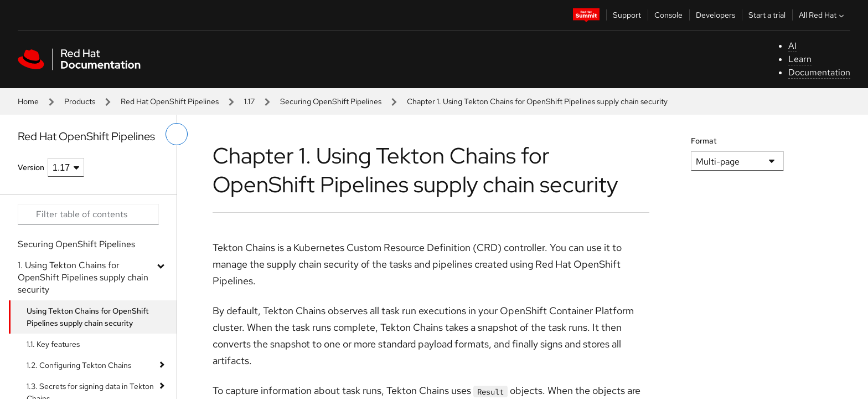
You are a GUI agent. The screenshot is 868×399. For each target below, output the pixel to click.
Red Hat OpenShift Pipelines (170, 101)
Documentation (819, 72)
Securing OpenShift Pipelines (331, 101)
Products (80, 101)
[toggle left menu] (177, 134)
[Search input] (88, 214)
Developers (715, 15)
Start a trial (767, 15)
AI (792, 46)
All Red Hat (823, 15)
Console (668, 15)
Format (704, 141)
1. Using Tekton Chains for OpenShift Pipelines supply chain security (83, 277)
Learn (800, 59)
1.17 (249, 101)
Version (31, 167)
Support (627, 15)
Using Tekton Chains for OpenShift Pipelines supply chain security (88, 317)
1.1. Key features (53, 344)
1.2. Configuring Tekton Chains (79, 365)
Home (28, 101)
